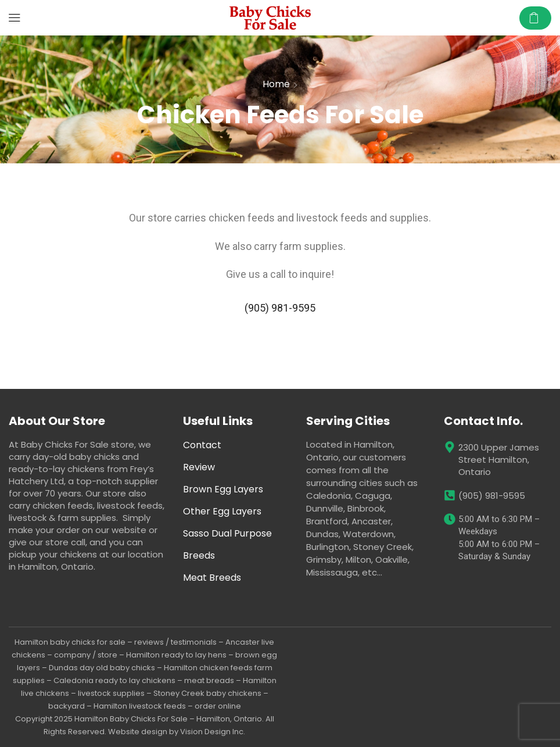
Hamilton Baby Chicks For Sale (131, 719)
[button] (15, 18)
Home (276, 84)
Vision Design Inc (212, 732)
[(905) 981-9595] (450, 495)
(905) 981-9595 (280, 308)
